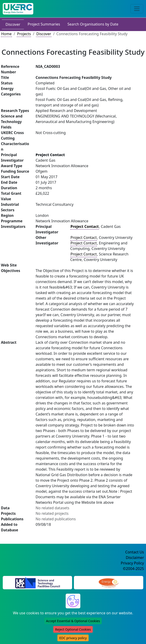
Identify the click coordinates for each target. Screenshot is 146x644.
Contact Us (135, 552)
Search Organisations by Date (93, 24)
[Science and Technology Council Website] (38, 582)
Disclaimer (135, 558)
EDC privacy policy (73, 638)
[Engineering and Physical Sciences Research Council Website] (108, 582)
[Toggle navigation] (137, 9)
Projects (24, 34)
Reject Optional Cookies (73, 629)
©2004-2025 (133, 569)
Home (6, 34)
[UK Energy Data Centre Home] (18, 9)
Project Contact (84, 238)
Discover (13, 24)
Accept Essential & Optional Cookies (73, 621)
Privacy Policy (132, 563)
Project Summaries (44, 24)
